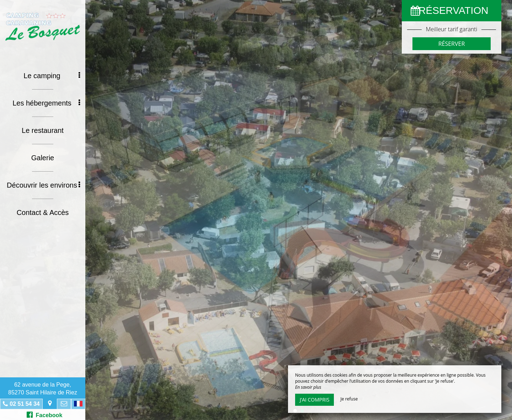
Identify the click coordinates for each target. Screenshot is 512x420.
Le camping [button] (52, 76)
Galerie (43, 158)
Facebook (45, 415)
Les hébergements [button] (46, 103)
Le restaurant (43, 130)
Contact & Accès (43, 212)
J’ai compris (314, 400)
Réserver (452, 44)
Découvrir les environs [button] (43, 185)
